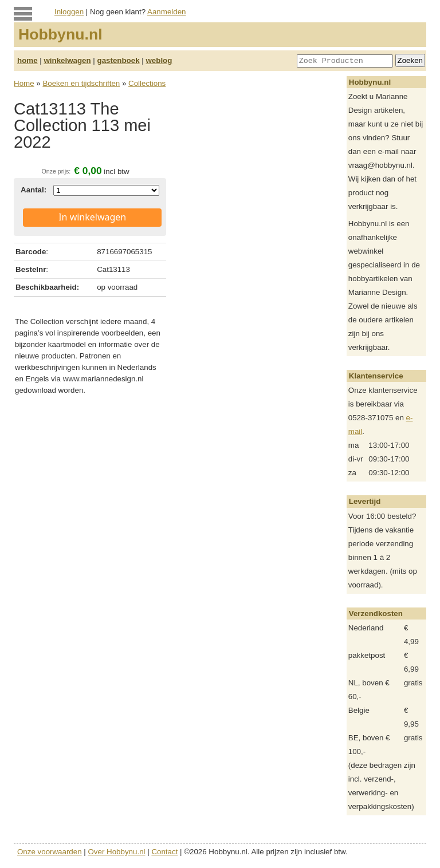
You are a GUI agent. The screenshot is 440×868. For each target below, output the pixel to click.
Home (24, 83)
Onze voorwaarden (50, 852)
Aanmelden (166, 12)
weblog (159, 60)
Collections (147, 83)
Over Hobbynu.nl (117, 852)
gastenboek (119, 60)
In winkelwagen (92, 217)
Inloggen (69, 12)
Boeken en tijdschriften (81, 83)
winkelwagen (67, 60)
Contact (164, 852)
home (27, 60)
